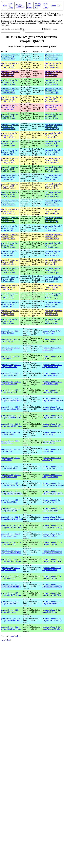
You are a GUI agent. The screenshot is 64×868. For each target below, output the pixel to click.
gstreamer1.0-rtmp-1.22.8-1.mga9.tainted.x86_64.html (11, 594)
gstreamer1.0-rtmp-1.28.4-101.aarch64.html (11, 332)
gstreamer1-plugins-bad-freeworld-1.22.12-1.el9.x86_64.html (10, 296)
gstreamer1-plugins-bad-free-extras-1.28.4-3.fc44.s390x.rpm (53, 108)
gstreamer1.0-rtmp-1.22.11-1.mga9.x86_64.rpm (52, 543)
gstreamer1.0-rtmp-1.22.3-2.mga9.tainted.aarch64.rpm (52, 619)
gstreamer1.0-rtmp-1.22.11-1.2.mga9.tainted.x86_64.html (12, 493)
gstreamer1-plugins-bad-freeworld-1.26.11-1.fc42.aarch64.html (10, 177)
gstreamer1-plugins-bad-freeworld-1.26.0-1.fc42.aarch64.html (10, 254)
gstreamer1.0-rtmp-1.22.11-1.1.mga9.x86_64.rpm (52, 510)
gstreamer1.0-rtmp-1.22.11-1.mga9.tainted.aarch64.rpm (52, 552)
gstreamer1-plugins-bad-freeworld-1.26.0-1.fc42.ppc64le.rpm (54, 262)
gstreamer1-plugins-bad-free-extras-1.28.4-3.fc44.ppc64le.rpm (53, 99)
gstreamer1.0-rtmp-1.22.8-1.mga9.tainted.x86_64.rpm (52, 594)
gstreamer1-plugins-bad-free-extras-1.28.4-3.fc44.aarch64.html (10, 91)
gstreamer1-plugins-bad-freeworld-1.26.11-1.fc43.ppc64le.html (10, 161)
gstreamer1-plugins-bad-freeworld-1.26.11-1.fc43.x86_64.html (10, 169)
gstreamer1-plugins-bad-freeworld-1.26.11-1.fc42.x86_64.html (10, 194)
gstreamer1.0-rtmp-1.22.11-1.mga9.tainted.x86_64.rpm (52, 560)
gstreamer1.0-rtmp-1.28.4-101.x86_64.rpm (52, 340)
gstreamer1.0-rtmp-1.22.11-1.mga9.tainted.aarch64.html (11, 552)
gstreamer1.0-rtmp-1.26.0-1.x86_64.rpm (52, 459)
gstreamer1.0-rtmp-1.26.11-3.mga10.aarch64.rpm (52, 366)
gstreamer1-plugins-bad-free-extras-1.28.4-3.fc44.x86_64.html (10, 116)
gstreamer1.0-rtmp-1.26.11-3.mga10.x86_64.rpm (52, 383)
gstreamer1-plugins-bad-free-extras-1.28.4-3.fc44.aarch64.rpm (53, 91)
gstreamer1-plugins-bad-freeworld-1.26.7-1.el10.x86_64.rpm (54, 220)
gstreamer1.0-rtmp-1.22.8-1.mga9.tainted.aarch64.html (11, 586)
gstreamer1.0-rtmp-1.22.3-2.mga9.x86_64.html (11, 611)
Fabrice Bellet (6, 640)
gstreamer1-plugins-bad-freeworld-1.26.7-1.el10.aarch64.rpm (54, 203)
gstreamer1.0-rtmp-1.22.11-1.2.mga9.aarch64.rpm (52, 467)
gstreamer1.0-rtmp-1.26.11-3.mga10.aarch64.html (11, 366)
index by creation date (38, 6)
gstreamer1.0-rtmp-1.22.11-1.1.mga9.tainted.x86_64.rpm (53, 526)
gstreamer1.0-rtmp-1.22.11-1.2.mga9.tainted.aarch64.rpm (53, 484)
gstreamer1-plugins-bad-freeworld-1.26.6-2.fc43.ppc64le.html (10, 237)
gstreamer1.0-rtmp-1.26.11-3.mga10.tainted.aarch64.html (12, 400)
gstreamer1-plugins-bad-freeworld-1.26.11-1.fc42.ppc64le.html (10, 186)
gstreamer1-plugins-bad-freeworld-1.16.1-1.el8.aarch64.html (10, 304)
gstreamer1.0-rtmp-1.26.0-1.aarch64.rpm (52, 450)
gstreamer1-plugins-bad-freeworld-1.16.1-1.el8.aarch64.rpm (54, 304)
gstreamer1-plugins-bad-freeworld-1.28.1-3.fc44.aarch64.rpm (54, 127)
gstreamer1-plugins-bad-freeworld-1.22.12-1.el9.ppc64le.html (10, 287)
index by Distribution (20, 6)
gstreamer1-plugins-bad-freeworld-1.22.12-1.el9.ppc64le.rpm (54, 287)
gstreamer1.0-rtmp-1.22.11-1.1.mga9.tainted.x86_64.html (12, 526)
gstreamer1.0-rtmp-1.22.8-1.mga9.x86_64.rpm (52, 577)
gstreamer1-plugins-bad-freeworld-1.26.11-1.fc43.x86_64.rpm (54, 169)
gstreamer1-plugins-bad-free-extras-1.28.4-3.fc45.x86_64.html (10, 82)
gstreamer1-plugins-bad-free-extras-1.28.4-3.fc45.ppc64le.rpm (53, 65)
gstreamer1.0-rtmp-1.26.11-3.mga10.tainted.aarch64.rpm (53, 400)
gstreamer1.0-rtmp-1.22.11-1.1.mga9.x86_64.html (11, 510)
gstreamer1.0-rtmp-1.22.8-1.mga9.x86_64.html (11, 577)
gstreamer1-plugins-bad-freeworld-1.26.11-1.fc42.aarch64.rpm (54, 177)
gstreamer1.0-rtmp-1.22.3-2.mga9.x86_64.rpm (52, 611)
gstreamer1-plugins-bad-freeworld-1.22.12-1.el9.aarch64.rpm (54, 279)
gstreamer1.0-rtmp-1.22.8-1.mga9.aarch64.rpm (52, 569)
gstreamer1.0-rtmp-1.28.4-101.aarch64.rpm (52, 332)
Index (5, 6)
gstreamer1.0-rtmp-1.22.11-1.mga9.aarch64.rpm (52, 535)
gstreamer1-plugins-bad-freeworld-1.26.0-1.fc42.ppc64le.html (10, 262)
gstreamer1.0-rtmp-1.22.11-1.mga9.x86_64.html (11, 543)
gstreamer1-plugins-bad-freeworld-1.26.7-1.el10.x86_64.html (10, 220)
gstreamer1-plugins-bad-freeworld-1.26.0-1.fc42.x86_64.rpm (54, 270)
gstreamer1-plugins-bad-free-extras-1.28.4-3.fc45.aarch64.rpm (53, 57)
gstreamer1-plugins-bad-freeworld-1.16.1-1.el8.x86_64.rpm (54, 321)
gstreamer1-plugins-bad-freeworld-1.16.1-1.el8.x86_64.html (10, 321)
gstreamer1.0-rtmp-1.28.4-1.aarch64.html (11, 349)
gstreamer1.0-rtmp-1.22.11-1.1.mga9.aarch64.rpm (52, 501)
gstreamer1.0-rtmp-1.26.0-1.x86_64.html (11, 459)
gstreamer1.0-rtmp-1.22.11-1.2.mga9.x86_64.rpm (52, 476)
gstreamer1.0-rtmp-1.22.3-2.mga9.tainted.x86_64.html (11, 628)
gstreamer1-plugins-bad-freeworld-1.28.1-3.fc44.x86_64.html (10, 144)
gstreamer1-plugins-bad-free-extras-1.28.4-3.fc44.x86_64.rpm (53, 116)
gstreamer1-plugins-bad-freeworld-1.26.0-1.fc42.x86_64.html (10, 270)
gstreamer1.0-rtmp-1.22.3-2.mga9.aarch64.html (11, 603)
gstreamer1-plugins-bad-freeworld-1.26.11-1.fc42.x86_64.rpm (54, 194)
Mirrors (53, 6)
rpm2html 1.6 (16, 636)
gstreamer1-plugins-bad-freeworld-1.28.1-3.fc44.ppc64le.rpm (54, 135)
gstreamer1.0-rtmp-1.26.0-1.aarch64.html (11, 450)
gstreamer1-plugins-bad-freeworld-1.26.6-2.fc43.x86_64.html (10, 245)
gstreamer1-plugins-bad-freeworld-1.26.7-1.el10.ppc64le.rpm (54, 211)
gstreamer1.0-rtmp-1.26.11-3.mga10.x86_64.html (11, 383)
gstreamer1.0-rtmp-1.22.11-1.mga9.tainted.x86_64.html (11, 560)
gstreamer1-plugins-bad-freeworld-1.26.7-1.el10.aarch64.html (10, 203)
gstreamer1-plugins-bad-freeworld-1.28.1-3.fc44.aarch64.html (10, 127)
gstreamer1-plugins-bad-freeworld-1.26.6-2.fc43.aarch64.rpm (54, 228)
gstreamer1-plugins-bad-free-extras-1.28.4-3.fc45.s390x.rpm (53, 74)
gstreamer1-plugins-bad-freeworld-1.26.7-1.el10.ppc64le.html (10, 211)
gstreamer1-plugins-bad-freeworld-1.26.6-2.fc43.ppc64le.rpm (54, 237)
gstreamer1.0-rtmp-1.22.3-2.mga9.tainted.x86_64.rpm (52, 628)
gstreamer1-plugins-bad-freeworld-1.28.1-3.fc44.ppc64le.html (10, 135)
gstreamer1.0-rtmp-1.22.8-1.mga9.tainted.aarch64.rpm (52, 586)
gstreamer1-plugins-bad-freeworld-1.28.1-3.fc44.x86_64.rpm (54, 144)
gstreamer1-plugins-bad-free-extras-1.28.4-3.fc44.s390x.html (10, 108)
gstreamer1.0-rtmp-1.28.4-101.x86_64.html (11, 340)
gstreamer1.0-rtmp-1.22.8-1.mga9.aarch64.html (11, 569)
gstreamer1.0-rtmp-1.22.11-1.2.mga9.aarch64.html (11, 467)
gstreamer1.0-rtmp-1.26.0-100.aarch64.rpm (52, 433)
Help (60, 6)
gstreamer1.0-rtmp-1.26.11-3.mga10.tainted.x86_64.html (12, 416)
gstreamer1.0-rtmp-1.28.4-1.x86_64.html (11, 357)
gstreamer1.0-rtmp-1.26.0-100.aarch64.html (11, 433)
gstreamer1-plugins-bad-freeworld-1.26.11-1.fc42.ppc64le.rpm (54, 186)
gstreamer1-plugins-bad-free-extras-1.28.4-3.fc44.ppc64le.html (10, 99)
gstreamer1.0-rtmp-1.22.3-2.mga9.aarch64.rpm (52, 603)
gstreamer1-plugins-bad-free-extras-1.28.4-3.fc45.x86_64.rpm (53, 82)
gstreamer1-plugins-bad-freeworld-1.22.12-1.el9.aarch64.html (10, 279)
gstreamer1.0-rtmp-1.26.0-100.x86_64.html (11, 442)
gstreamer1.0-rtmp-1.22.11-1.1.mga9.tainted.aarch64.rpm (53, 518)
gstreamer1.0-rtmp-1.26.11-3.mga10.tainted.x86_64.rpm (53, 416)
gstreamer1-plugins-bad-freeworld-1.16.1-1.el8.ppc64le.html (10, 313)
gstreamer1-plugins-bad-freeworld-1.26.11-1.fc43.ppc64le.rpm (54, 161)
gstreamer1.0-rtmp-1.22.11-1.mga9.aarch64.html (11, 535)
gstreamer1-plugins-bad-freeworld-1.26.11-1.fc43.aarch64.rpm (54, 152)
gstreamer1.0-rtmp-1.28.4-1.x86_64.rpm (52, 357)
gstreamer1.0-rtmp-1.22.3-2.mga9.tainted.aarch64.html (11, 619)
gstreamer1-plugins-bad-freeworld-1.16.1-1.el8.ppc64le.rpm (54, 313)
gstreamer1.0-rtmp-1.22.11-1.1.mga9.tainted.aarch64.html (12, 518)
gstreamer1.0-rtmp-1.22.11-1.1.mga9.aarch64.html (11, 501)
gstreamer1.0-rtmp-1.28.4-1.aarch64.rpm (52, 349)
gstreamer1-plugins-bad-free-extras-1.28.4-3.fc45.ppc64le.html (10, 65)
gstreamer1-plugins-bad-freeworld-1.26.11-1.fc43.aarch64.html (10, 152)
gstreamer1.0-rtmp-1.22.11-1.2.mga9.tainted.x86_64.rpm (53, 493)
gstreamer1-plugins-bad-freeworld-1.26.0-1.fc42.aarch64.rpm (54, 254)
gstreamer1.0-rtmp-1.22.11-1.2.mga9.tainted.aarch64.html (12, 484)
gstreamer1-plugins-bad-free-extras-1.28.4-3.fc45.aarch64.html (10, 57)
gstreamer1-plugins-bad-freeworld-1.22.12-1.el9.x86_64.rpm (54, 296)
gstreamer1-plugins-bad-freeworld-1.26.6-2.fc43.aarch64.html (10, 228)
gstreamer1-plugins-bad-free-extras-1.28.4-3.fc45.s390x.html (10, 74)
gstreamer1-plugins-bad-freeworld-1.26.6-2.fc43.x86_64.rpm (54, 245)
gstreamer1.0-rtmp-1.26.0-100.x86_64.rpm (52, 442)
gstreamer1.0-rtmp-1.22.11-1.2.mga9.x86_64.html (11, 476)
